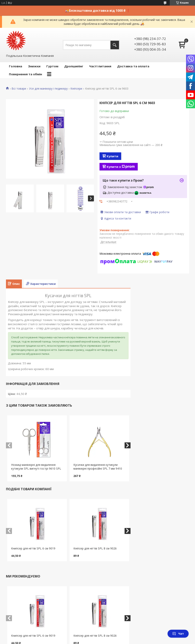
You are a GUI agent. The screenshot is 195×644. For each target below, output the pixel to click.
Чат (178, 634)
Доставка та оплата (133, 66)
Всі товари (19, 89)
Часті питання (100, 66)
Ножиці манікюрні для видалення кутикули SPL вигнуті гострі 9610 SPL (36, 467)
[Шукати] (115, 45)
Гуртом (52, 66)
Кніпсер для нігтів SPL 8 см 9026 (95, 548)
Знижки (34, 66)
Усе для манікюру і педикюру (48, 89)
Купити (112, 156)
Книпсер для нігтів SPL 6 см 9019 (33, 548)
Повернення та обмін (25, 74)
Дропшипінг (74, 66)
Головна (16, 66)
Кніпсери (76, 89)
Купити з (121, 167)
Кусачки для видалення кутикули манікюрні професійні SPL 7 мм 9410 (98, 467)
